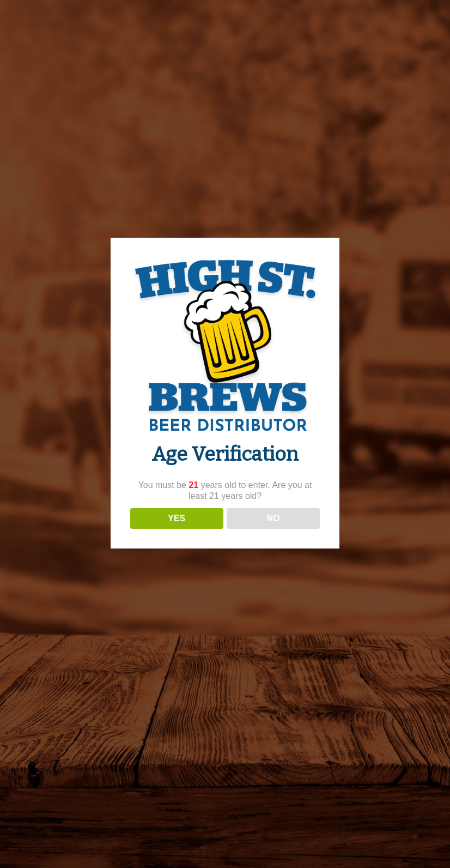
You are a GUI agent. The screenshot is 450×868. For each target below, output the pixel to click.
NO (273, 518)
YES (177, 518)
